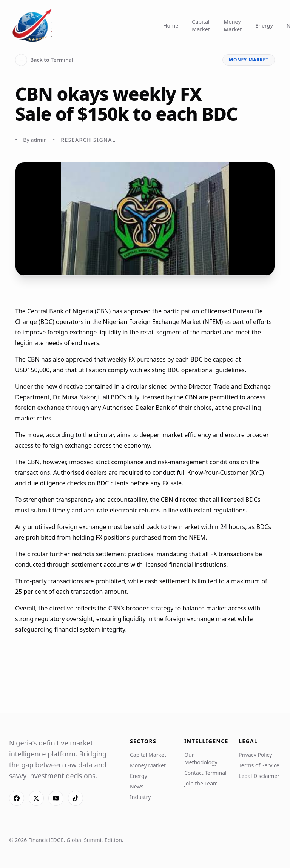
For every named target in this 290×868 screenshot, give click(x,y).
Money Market (233, 25)
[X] (36, 798)
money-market (249, 60)
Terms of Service (259, 765)
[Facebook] (17, 798)
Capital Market (201, 25)
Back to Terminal (44, 60)
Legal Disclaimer (259, 776)
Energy (264, 25)
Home (171, 25)
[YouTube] (56, 798)
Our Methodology (201, 758)
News (137, 786)
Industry (140, 797)
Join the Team (201, 783)
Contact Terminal (205, 773)
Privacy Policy (255, 755)
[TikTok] (76, 798)
